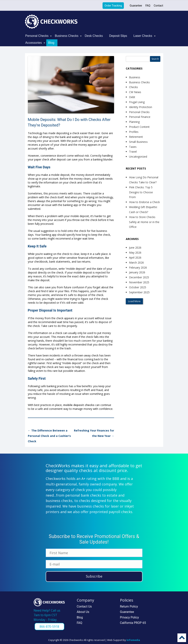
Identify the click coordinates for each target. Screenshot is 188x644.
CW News (135, 92)
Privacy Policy (130, 617)
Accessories (34, 43)
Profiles (134, 132)
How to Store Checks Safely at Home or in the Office (144, 222)
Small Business (138, 142)
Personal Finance (140, 117)
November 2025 (139, 282)
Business (135, 77)
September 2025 (139, 292)
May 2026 (135, 253)
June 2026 (135, 248)
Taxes (133, 147)
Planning (134, 122)
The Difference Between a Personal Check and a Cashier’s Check (49, 436)
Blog (51, 43)
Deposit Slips (118, 36)
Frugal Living (137, 102)
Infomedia (133, 640)
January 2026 (137, 272)
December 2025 (139, 277)
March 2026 (136, 262)
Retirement (136, 137)
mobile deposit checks (79, 405)
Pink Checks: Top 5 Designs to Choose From (141, 192)
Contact (159, 6)
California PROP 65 (133, 623)
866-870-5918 (49, 627)
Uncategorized (138, 157)
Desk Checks (94, 36)
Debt (132, 97)
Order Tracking (113, 6)
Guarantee (136, 6)
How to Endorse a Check (144, 202)
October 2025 (138, 287)
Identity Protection (141, 107)
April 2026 (135, 258)
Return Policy (129, 606)
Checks (133, 87)
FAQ (148, 6)
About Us (83, 612)
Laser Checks (143, 36)
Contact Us (84, 606)
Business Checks (67, 36)
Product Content (139, 127)
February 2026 (138, 267)
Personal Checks (37, 36)
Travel (133, 152)
